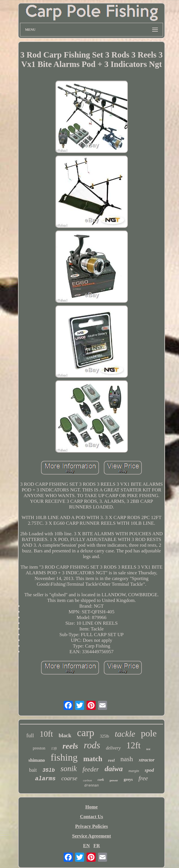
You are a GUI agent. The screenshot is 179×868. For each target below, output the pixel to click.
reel (111, 760)
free (143, 778)
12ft (134, 745)
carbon (88, 780)
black (65, 735)
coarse (69, 778)
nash (127, 759)
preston (39, 748)
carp (86, 733)
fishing (64, 757)
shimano (37, 760)
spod (149, 770)
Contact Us (91, 817)
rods (92, 745)
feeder (91, 769)
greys (128, 780)
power (114, 780)
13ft (54, 748)
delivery (113, 748)
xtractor (147, 760)
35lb (49, 770)
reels (70, 746)
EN (87, 846)
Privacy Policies (91, 826)
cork (101, 780)
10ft (46, 734)
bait (33, 770)
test (148, 749)
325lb (104, 736)
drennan (91, 786)
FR (97, 846)
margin (134, 771)
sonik (69, 769)
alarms (45, 779)
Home (91, 807)
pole (149, 733)
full (30, 735)
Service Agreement (91, 836)
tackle (125, 734)
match (93, 759)
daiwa (114, 769)
